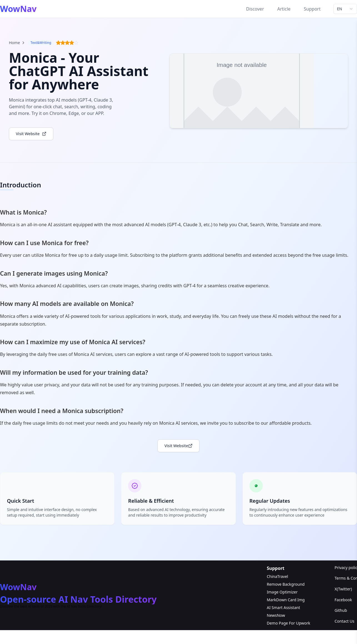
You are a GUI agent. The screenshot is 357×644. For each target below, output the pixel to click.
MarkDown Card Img (286, 600)
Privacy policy (346, 568)
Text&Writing (41, 43)
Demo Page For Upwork (288, 623)
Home (17, 43)
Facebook (343, 600)
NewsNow (276, 616)
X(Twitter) (343, 589)
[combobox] (345, 9)
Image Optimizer (282, 592)
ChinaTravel (277, 577)
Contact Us (344, 621)
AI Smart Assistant (283, 608)
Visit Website (179, 446)
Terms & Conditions (346, 579)
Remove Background (286, 584)
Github (341, 611)
